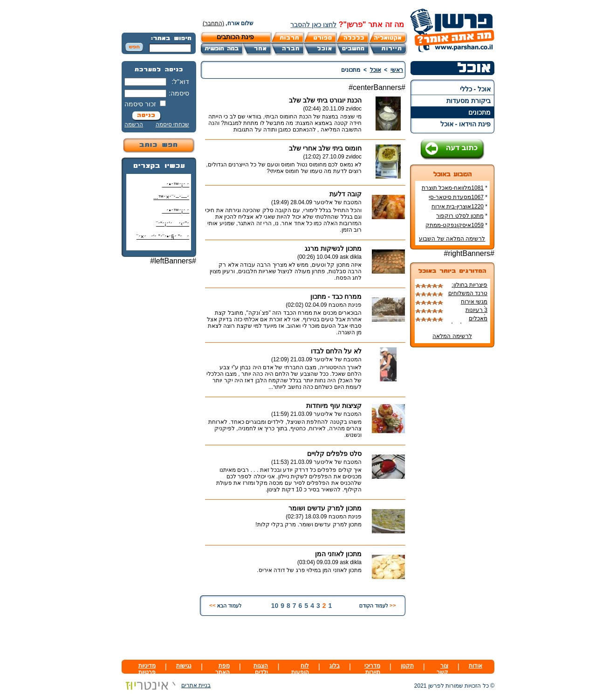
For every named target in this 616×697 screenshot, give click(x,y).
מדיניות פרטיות (147, 669)
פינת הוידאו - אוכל (465, 124)
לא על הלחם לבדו (336, 351)
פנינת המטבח (345, 305)
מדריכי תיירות (372, 669)
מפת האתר (222, 669)
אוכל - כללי (475, 89)
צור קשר (442, 669)
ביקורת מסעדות (469, 101)
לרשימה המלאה (452, 336)
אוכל (376, 70)
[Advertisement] (159, 412)
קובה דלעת (346, 194)
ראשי (397, 70)
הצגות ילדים (261, 669)
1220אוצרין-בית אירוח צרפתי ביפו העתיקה (459, 210)
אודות (476, 666)
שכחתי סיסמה (172, 124)
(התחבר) (213, 23)
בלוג (335, 666)
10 (275, 606)
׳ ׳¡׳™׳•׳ (175, 185)
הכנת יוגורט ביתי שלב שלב (325, 100)
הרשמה (134, 124)
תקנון (407, 666)
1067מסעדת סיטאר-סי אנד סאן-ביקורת (458, 200)
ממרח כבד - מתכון (336, 297)
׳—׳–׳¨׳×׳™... (171, 197)
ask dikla (351, 257)
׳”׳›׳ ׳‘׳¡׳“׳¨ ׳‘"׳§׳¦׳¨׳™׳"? (170, 227)
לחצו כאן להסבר (313, 25)
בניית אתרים (166, 685)
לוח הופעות (300, 669)
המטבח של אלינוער (338, 202)
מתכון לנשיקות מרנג (333, 248)
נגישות (184, 666)
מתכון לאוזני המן (338, 554)
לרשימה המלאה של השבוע (452, 239)
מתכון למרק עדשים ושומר (325, 508)
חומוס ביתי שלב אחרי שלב (325, 148)
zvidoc (354, 109)
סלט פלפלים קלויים (334, 454)
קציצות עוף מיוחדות (334, 406)
